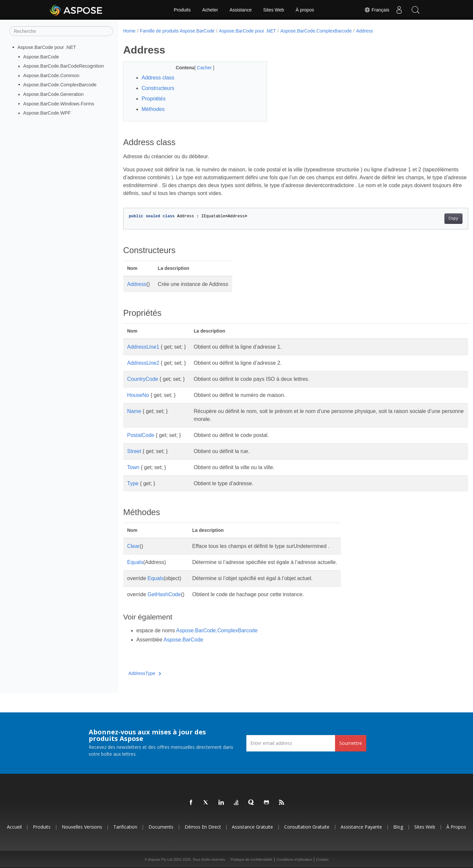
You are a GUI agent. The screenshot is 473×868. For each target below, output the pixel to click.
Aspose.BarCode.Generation (54, 94)
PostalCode (141, 435)
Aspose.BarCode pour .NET (47, 47)
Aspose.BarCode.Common (51, 76)
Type (133, 483)
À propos (305, 10)
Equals (135, 562)
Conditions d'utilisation (294, 859)
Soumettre (351, 743)
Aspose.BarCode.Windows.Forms (59, 103)
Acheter (210, 10)
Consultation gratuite (307, 827)
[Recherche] (61, 31)
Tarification (125, 827)
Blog (398, 827)
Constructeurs (158, 88)
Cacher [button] (200, 68)
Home (129, 31)
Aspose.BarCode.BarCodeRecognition (64, 66)
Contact (322, 859)
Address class (158, 78)
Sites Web (274, 10)
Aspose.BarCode (41, 56)
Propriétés (154, 99)
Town (133, 467)
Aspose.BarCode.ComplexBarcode (60, 85)
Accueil (14, 827)
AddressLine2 (143, 363)
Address (364, 31)
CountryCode (143, 379)
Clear (133, 546)
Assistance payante (361, 827)
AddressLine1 (143, 347)
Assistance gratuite (252, 827)
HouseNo (138, 395)
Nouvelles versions (82, 827)
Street (134, 451)
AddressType (145, 673)
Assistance (241, 10)
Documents (161, 827)
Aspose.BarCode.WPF (47, 113)
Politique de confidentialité (252, 859)
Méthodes (153, 109)
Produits (182, 10)
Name (134, 411)
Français (377, 10)
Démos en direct (203, 827)
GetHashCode (164, 594)
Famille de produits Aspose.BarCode (177, 31)
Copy (429, 219)
